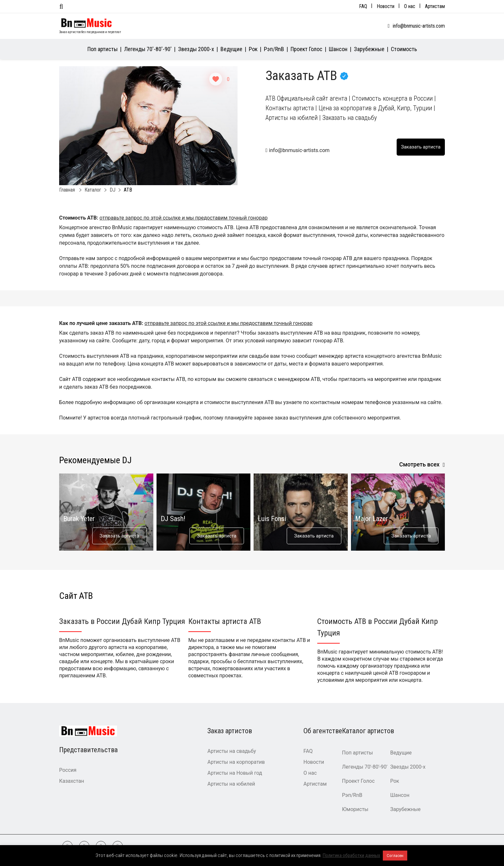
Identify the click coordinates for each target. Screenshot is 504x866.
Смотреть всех (419, 464)
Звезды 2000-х (196, 49)
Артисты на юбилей (231, 784)
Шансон (338, 49)
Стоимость (404, 49)
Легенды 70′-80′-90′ (148, 49)
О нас (410, 6)
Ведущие (231, 49)
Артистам (435, 6)
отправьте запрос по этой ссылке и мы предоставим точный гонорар (183, 218)
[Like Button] (216, 79)
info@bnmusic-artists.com (419, 26)
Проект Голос (306, 49)
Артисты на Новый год (235, 773)
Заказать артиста (119, 536)
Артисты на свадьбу (232, 751)
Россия (68, 770)
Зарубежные (369, 49)
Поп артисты (103, 49)
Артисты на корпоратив (236, 762)
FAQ (363, 6)
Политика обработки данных (351, 855)
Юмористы (355, 809)
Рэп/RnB (274, 49)
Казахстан (72, 781)
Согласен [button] (395, 856)
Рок (253, 49)
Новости (386, 6)
